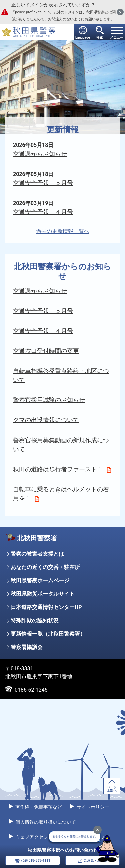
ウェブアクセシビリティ (40, 837)
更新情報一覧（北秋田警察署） (48, 634)
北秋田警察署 (37, 538)
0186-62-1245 (31, 690)
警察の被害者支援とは (37, 554)
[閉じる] (120, 12)
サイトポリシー (92, 807)
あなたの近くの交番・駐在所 (45, 567)
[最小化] (97, 830)
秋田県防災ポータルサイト (43, 594)
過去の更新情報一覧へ (63, 231)
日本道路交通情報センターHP (46, 607)
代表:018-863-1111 (36, 860)
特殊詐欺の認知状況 (35, 621)
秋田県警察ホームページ (40, 581)
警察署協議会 (27, 647)
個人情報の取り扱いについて (45, 822)
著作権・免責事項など (38, 807)
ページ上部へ (112, 789)
